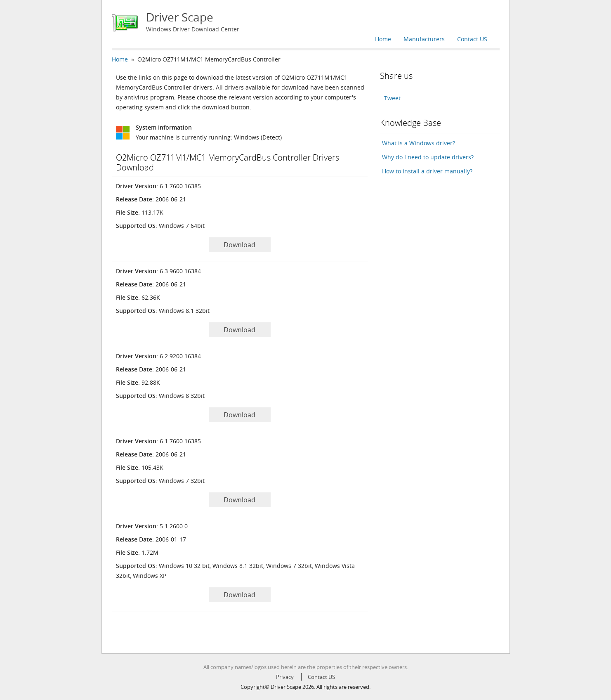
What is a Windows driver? (419, 143)
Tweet (392, 98)
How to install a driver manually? (427, 171)
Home (383, 39)
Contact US (472, 39)
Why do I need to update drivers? (428, 157)
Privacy (285, 677)
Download (239, 245)
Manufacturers (424, 39)
